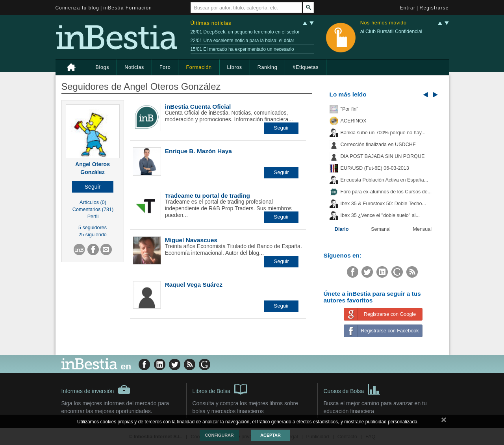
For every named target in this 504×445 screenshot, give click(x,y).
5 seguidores (93, 228)
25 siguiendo (92, 235)
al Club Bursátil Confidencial (391, 32)
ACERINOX (354, 121)
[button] (93, 187)
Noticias (134, 67)
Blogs (103, 67)
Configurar (219, 435)
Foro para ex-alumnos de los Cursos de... (386, 192)
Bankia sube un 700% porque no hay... (383, 133)
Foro (165, 67)
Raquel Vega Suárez (194, 285)
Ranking (268, 67)
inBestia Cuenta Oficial (198, 107)
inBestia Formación (128, 8)
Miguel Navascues (191, 240)
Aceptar (270, 435)
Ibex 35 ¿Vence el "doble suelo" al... (380, 215)
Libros (235, 67)
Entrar (408, 8)
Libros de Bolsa (220, 389)
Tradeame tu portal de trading (208, 196)
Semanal (381, 229)
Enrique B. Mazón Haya (198, 151)
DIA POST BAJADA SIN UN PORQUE (383, 156)
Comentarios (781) (93, 210)
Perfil (93, 217)
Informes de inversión (96, 389)
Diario (342, 229)
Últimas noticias (211, 23)
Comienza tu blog (78, 8)
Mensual (422, 229)
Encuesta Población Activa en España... (384, 180)
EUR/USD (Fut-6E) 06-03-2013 (375, 168)
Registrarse (434, 8)
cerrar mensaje (444, 421)
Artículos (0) (93, 202)
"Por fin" (349, 109)
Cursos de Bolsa (352, 389)
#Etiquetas (306, 67)
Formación (199, 67)
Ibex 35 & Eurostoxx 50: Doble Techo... (384, 204)
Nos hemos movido (384, 23)
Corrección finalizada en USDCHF (378, 145)
